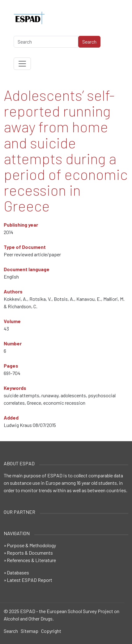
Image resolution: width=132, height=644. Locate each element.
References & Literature (31, 560)
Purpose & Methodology (31, 545)
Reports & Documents (30, 553)
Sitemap (30, 631)
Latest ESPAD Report (30, 580)
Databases (18, 572)
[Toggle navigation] (22, 64)
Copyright (51, 631)
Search (11, 631)
